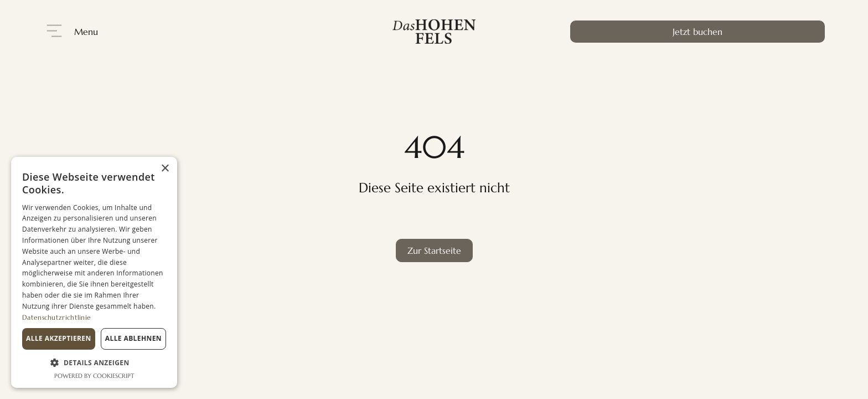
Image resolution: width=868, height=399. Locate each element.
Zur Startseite (434, 250)
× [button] (165, 169)
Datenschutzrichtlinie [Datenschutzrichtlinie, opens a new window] (56, 317)
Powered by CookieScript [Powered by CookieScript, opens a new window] (94, 376)
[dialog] (94, 272)
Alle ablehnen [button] (133, 338)
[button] (94, 363)
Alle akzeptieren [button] (59, 338)
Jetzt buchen (697, 32)
